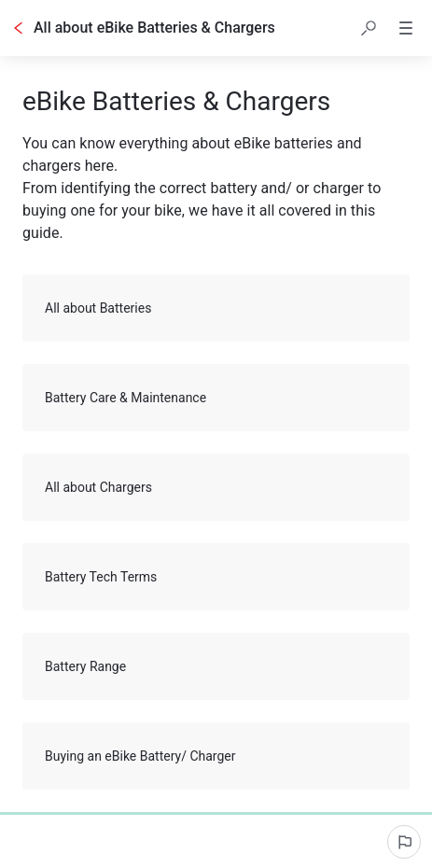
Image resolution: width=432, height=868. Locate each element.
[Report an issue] (404, 842)
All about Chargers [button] (217, 487)
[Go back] (19, 28)
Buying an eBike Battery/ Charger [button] (217, 756)
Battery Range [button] (217, 666)
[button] (369, 28)
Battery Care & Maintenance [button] (217, 398)
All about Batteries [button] (217, 308)
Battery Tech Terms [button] (217, 577)
